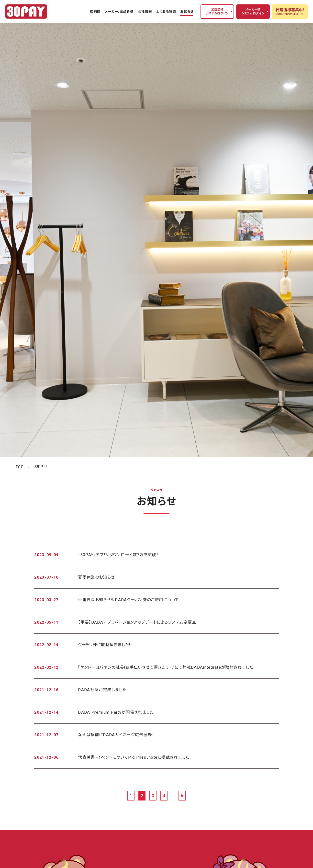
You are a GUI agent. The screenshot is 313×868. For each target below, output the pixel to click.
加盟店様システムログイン (217, 12)
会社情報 (145, 12)
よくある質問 (166, 12)
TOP (20, 467)
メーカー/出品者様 (119, 12)
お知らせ (187, 12)
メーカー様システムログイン (253, 12)
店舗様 (95, 12)
